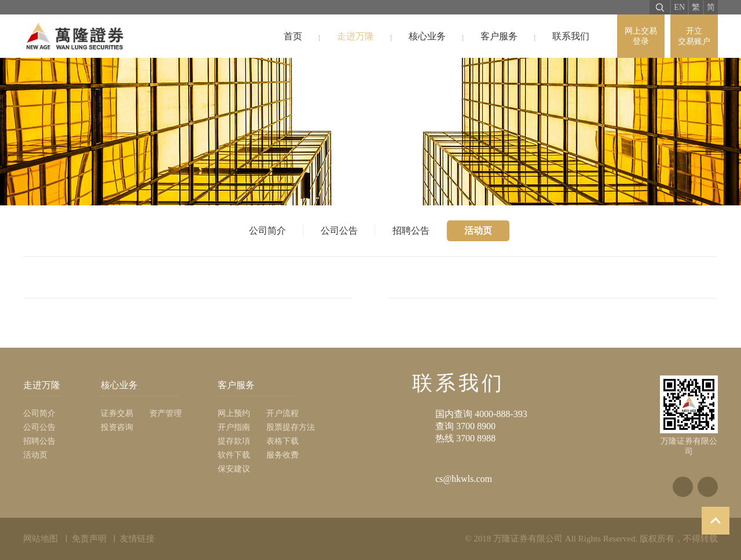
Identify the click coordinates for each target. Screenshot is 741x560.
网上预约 (234, 413)
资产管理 (166, 413)
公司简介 (267, 231)
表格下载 (283, 441)
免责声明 (89, 539)
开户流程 (283, 413)
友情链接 (137, 539)
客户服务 (499, 36)
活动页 (478, 231)
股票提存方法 (291, 427)
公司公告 (339, 231)
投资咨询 (117, 427)
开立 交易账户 (694, 36)
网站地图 (41, 539)
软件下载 (234, 455)
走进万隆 (355, 36)
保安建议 (234, 469)
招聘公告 (411, 231)
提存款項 (234, 441)
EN (679, 7)
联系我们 (571, 36)
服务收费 (283, 455)
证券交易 (117, 413)
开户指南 (234, 427)
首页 (293, 36)
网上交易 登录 (641, 36)
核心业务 (427, 36)
